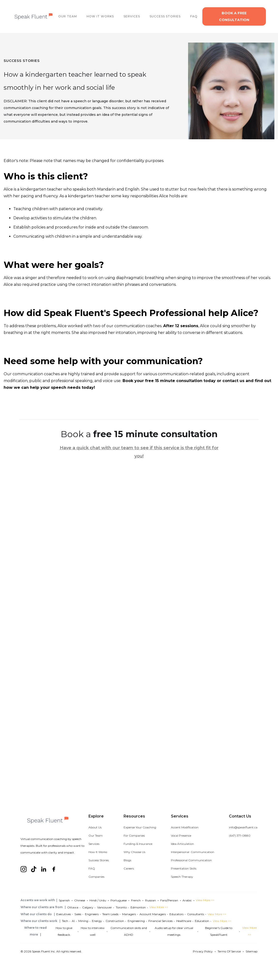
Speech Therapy (182, 877)
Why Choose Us (134, 852)
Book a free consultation (234, 16)
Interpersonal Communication (193, 852)
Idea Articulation (182, 844)
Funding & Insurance (138, 844)
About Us (95, 827)
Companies (96, 877)
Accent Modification (185, 827)
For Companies (134, 836)
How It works (100, 16)
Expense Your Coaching (140, 827)
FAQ (194, 16)
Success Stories (99, 860)
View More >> (205, 900)
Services (94, 844)
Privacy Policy (203, 951)
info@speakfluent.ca (243, 827)
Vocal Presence (181, 836)
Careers (129, 868)
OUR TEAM (68, 16)
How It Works (98, 852)
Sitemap (252, 951)
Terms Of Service (229, 951)
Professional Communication (191, 860)
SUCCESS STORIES (165, 16)
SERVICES (132, 16)
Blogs (127, 860)
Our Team (96, 836)
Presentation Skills (184, 868)
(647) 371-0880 (240, 836)
